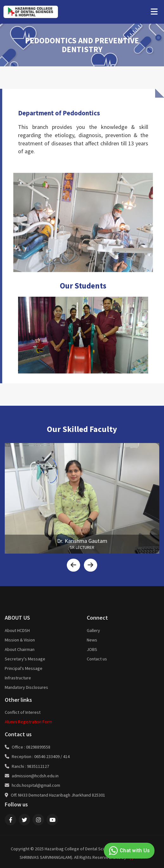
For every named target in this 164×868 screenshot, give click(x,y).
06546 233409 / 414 (52, 756)
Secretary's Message (25, 659)
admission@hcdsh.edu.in (35, 776)
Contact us (97, 659)
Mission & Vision (20, 640)
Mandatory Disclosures (26, 687)
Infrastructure (18, 678)
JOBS (92, 649)
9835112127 (38, 766)
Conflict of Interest (23, 712)
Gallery (93, 630)
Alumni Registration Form (28, 722)
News (92, 640)
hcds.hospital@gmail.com (36, 785)
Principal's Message (24, 668)
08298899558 (38, 747)
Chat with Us (128, 851)
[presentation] (73, 565)
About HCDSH (17, 630)
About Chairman (20, 649)
